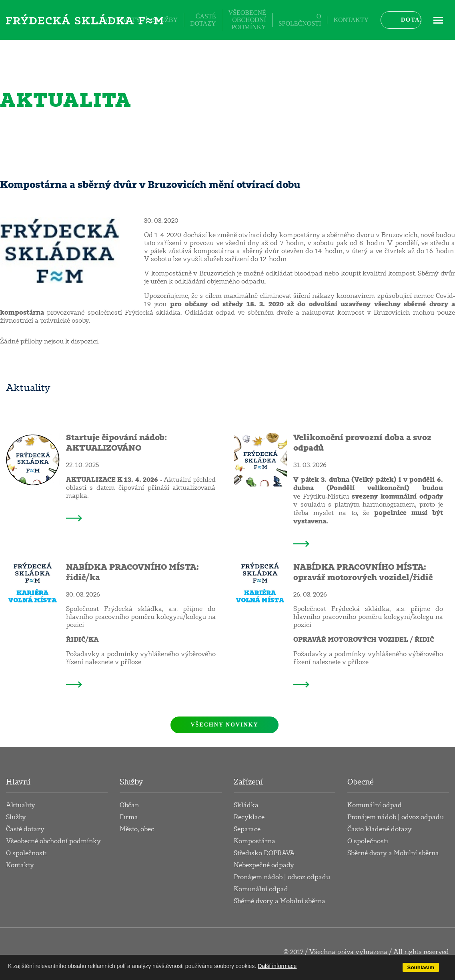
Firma (129, 817)
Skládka (246, 805)
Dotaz (411, 20)
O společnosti (300, 20)
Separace (247, 829)
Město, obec (137, 829)
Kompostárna (255, 841)
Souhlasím (421, 967)
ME (438, 20)
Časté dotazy (203, 20)
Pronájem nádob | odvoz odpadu (282, 877)
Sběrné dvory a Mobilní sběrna (280, 901)
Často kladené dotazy (380, 829)
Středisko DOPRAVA (264, 853)
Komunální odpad (261, 889)
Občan (129, 805)
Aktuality (122, 20)
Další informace (277, 966)
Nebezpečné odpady (264, 865)
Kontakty (351, 20)
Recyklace (249, 817)
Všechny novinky (224, 725)
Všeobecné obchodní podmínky (247, 20)
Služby (165, 20)
